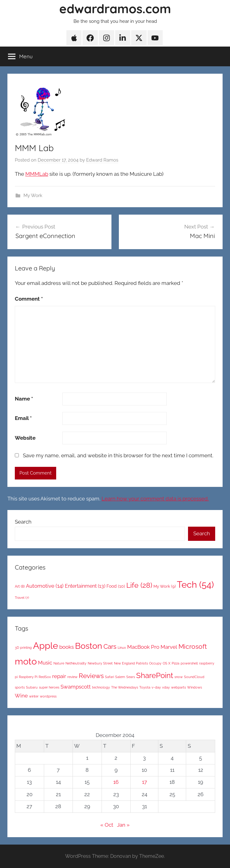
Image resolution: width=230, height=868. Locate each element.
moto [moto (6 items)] (26, 661)
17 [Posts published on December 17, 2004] (144, 782)
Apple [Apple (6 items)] (46, 646)
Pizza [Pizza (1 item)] (176, 663)
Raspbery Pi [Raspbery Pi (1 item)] (28, 677)
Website (25, 438)
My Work (33, 195)
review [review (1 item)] (72, 677)
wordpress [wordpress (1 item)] (48, 696)
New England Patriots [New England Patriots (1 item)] (131, 663)
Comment (29, 299)
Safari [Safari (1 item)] (109, 677)
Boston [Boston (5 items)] (89, 646)
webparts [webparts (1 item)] (178, 687)
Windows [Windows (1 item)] (194, 687)
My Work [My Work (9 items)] (165, 586)
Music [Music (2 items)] (45, 663)
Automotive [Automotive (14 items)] (45, 586)
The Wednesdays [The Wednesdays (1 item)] (125, 687)
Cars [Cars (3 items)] (110, 646)
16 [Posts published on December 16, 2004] (116, 782)
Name (24, 399)
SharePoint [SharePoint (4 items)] (155, 675)
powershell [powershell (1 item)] (189, 663)
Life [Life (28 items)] (139, 585)
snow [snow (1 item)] (179, 677)
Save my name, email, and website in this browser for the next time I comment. (118, 455)
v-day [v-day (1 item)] (156, 687)
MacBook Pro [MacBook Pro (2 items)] (143, 647)
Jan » (123, 825)
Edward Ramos (102, 160)
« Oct (107, 825)
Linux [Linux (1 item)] (122, 648)
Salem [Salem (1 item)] (120, 677)
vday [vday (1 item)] (166, 687)
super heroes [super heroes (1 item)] (49, 687)
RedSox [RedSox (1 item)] (45, 677)
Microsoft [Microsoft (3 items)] (193, 646)
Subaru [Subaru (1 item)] (32, 687)
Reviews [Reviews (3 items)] (91, 676)
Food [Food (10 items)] (116, 586)
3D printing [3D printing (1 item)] (23, 648)
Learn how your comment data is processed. (155, 499)
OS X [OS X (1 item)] (167, 663)
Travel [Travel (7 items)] (22, 598)
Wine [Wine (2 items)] (21, 696)
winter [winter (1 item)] (34, 696)
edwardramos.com (115, 9)
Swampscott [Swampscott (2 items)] (76, 687)
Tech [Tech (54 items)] (195, 584)
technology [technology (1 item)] (101, 687)
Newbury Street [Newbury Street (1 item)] (100, 663)
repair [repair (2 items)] (59, 676)
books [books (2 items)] (67, 647)
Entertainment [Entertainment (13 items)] (85, 586)
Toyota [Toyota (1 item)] (145, 687)
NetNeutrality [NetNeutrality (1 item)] (76, 663)
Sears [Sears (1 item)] (131, 677)
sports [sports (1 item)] (20, 687)
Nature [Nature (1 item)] (59, 663)
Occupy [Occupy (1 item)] (155, 663)
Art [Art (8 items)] (20, 586)
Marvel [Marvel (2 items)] (169, 647)
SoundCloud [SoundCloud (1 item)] (194, 677)
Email (23, 418)
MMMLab (37, 174)
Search (23, 522)
